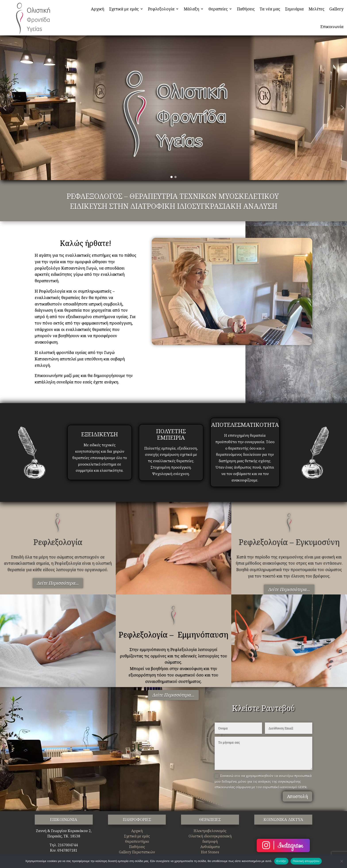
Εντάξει (281, 861)
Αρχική (98, 9)
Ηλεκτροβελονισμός (210, 831)
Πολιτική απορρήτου (306, 861)
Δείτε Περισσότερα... (58, 583)
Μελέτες (316, 9)
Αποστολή (297, 796)
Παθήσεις (246, 9)
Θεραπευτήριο (137, 841)
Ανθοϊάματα (210, 847)
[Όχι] (341, 861)
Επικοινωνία (332, 27)
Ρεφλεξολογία (161, 9)
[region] (173, 108)
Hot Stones (210, 852)
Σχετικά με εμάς (124, 9)
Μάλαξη (191, 9)
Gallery (336, 9)
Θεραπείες (218, 9)
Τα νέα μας (270, 9)
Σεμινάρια (294, 9)
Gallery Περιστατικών (137, 852)
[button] (5, 108)
